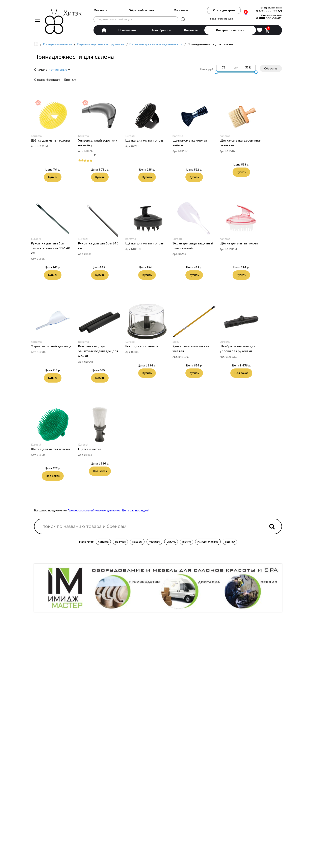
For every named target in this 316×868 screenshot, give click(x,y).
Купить (53, 177)
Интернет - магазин (230, 30)
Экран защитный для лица (51, 346)
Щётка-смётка (90, 449)
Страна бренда (47, 79)
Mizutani (154, 541)
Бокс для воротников (142, 346)
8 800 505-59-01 (269, 18)
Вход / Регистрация (221, 19)
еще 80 (230, 541)
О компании (127, 30)
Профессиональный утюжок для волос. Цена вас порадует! (108, 510)
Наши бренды (161, 30)
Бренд (70, 79)
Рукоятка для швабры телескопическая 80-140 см (51, 248)
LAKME (171, 541)
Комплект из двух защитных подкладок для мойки (98, 351)
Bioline (187, 541)
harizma (103, 541)
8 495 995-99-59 (269, 11)
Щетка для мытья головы (145, 141)
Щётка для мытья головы (50, 141)
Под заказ (241, 373)
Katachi (137, 541)
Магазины (181, 10)
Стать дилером (224, 10)
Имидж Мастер (208, 541)
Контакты (191, 30)
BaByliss (120, 541)
